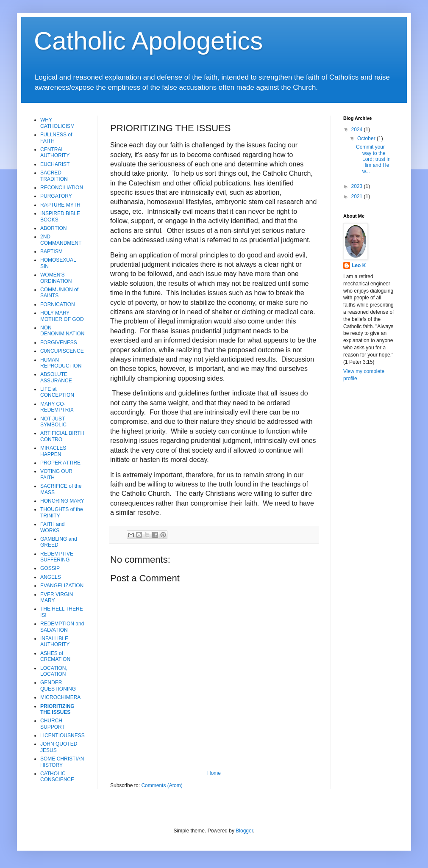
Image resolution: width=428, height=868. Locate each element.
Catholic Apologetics (148, 41)
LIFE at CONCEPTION (57, 392)
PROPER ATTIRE (60, 463)
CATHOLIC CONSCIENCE (57, 777)
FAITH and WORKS (52, 527)
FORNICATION (58, 304)
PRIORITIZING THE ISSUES (57, 709)
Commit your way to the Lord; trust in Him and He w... (373, 159)
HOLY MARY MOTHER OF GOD (62, 316)
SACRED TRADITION (54, 176)
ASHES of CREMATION (55, 656)
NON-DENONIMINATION (62, 331)
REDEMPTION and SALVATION (62, 627)
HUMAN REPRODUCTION (61, 363)
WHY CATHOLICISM (57, 123)
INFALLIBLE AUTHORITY (55, 641)
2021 (358, 196)
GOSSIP (50, 568)
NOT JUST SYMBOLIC (53, 422)
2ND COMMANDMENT (61, 240)
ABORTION (53, 228)
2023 (358, 186)
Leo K (359, 265)
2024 (358, 130)
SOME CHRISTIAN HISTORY (62, 762)
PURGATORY (56, 196)
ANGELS (51, 577)
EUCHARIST (55, 164)
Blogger (244, 831)
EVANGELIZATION (62, 586)
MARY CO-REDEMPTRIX (57, 407)
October (367, 138)
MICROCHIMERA (60, 697)
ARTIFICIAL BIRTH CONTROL (62, 436)
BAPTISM (51, 252)
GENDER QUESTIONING (58, 686)
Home (214, 773)
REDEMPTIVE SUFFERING (57, 557)
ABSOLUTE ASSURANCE (56, 377)
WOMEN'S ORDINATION (56, 278)
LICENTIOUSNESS (63, 735)
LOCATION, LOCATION (54, 671)
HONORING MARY (62, 501)
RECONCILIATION (62, 188)
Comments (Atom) (162, 785)
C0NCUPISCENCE (62, 351)
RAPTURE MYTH (60, 205)
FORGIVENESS (59, 343)
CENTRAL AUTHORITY (55, 152)
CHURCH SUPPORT (53, 724)
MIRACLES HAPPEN (53, 451)
